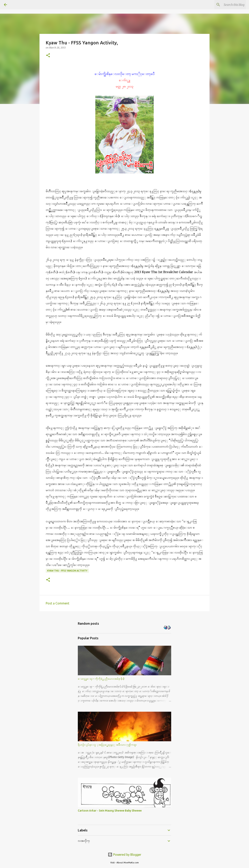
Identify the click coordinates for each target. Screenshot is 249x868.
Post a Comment (57, 603)
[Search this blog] (225, 5)
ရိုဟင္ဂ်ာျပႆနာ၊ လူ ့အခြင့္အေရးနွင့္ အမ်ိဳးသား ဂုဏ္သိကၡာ (107, 745)
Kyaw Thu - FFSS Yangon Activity (67, 571)
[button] (48, 56)
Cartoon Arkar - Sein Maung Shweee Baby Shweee (110, 811)
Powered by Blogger (124, 855)
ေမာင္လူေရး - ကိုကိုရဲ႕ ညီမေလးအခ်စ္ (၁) (101, 679)
